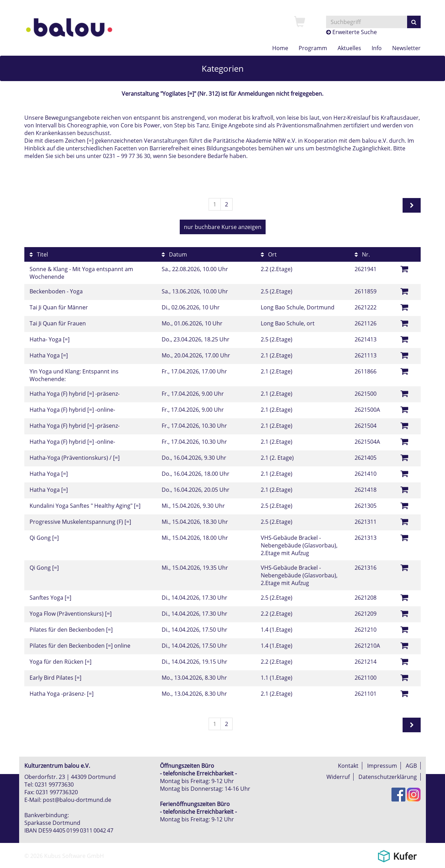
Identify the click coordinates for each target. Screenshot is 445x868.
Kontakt (348, 766)
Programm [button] (313, 48)
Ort (269, 254)
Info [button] (377, 48)
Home (280, 48)
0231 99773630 (54, 784)
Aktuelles (349, 48)
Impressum (382, 766)
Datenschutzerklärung (388, 777)
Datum (174, 254)
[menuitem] (300, 22)
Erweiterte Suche (351, 32)
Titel (39, 254)
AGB (411, 766)
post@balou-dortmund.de (77, 800)
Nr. (362, 254)
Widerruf (338, 777)
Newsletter (406, 48)
